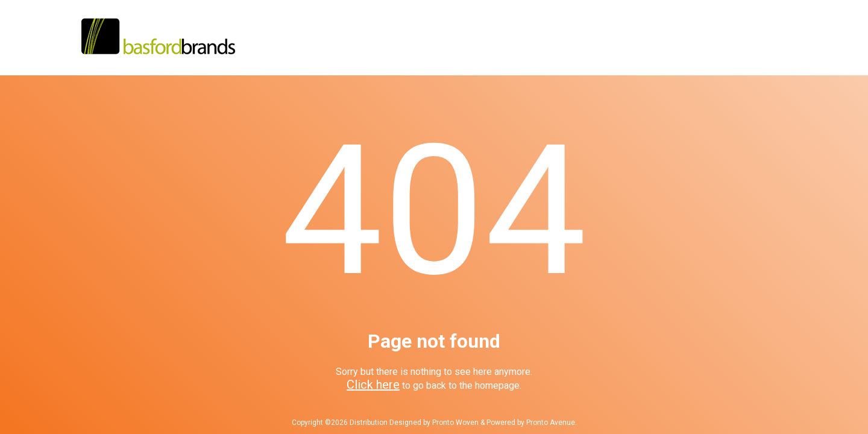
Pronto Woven (455, 423)
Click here (373, 385)
